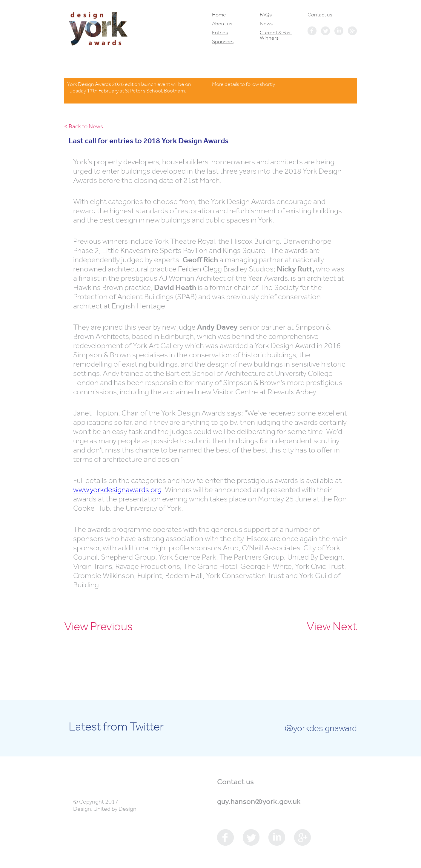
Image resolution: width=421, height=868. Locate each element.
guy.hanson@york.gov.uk (259, 801)
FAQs (266, 15)
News (266, 24)
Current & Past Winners (276, 35)
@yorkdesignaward (321, 728)
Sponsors (223, 41)
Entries (220, 33)
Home (219, 15)
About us (222, 24)
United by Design (115, 809)
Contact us (320, 15)
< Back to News (84, 126)
